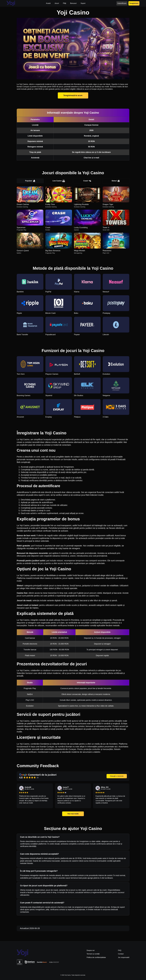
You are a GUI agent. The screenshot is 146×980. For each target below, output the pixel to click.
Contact (121, 954)
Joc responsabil (124, 957)
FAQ (120, 950)
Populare (30, 181)
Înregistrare (134, 3)
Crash (87, 181)
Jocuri (57, 3)
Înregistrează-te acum (73, 95)
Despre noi (90, 950)
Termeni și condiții (93, 954)
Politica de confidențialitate (96, 957)
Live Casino (59, 181)
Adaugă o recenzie (117, 776)
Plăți (65, 3)
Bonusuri (73, 3)
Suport (83, 3)
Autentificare (122, 3)
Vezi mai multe (73, 814)
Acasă (48, 3)
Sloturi (116, 181)
